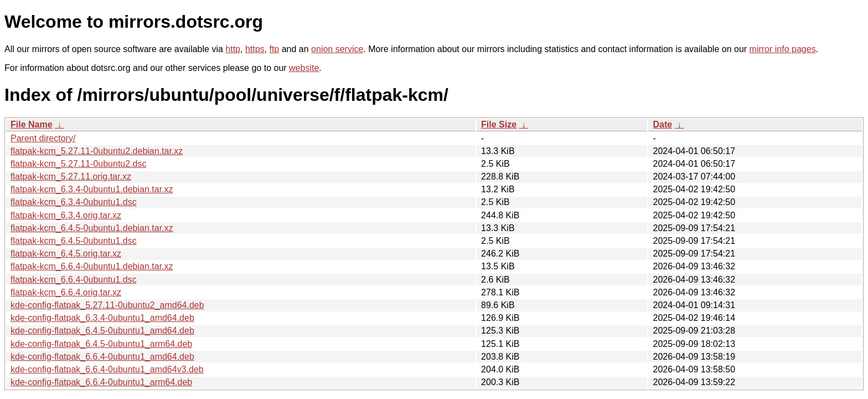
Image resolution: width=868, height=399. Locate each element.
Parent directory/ (43, 138)
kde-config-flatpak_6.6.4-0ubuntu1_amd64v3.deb (107, 369)
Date (662, 124)
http (233, 49)
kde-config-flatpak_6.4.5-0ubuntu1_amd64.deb (102, 331)
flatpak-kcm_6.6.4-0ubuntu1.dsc (74, 280)
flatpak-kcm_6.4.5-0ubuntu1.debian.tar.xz (92, 228)
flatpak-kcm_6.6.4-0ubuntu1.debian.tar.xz (92, 266)
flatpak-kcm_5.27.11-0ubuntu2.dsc (78, 164)
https (255, 49)
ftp (274, 49)
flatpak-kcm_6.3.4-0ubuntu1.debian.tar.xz (92, 189)
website (304, 68)
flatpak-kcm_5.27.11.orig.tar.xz (71, 177)
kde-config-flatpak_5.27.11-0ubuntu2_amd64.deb (107, 305)
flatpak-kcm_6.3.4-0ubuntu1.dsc (74, 202)
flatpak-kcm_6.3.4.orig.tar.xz (66, 215)
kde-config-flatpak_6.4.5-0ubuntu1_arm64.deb (101, 344)
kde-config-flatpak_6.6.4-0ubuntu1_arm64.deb (101, 382)
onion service (337, 49)
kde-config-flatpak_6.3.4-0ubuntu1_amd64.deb (102, 318)
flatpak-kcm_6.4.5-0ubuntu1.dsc (74, 241)
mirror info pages (783, 49)
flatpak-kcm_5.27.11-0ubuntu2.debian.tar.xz (97, 151)
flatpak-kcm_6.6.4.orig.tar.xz (66, 292)
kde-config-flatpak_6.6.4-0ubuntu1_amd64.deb (102, 357)
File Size (499, 124)
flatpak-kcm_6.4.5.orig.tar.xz (66, 254)
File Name (32, 124)
